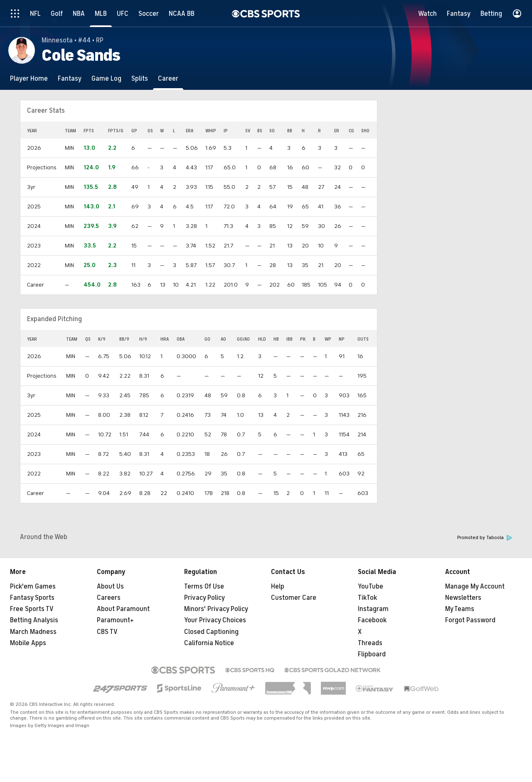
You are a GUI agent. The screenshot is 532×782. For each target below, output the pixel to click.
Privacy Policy (204, 598)
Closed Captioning (211, 632)
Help (278, 586)
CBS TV (107, 632)
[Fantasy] (70, 78)
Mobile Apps (28, 643)
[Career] (168, 78)
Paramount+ (115, 620)
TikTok (367, 598)
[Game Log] (106, 78)
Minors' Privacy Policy (216, 609)
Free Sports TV (32, 609)
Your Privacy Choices (215, 620)
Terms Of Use (204, 586)
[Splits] (140, 78)
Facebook (372, 620)
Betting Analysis (34, 620)
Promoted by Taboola (485, 538)
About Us (110, 586)
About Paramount (123, 609)
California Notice (209, 643)
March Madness (33, 632)
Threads (370, 643)
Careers (109, 598)
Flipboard (372, 654)
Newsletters (463, 598)
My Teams (460, 609)
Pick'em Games (33, 586)
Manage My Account (475, 586)
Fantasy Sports (32, 598)
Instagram (373, 609)
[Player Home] (29, 78)
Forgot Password (470, 620)
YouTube (371, 586)
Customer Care (294, 598)
